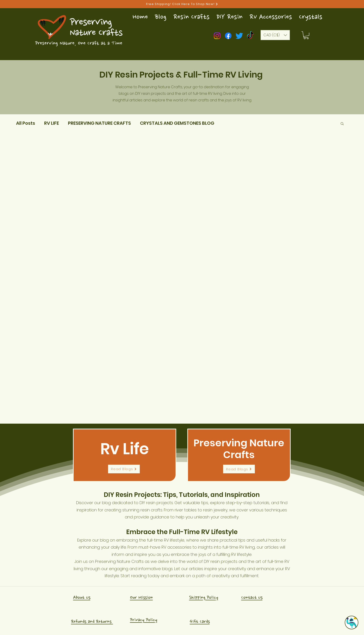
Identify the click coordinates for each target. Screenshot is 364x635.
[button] (306, 35)
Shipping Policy (204, 597)
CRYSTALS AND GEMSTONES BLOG (177, 123)
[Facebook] (228, 36)
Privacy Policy (144, 620)
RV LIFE (52, 123)
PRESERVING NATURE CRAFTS (99, 123)
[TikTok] (250, 36)
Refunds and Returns (92, 622)
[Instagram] (217, 36)
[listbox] (275, 35)
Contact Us (252, 597)
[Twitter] (239, 36)
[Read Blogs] (124, 469)
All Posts (26, 123)
